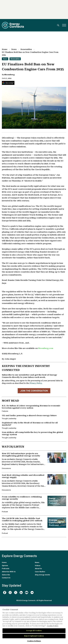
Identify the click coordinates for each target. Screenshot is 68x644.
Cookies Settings (34, 641)
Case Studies (40, 572)
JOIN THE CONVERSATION (34, 391)
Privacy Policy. (36, 383)
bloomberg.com (46, 348)
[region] (34, 625)
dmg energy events (42, 575)
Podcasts (6, 569)
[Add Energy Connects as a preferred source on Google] (8, 83)
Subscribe (6, 575)
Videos (38, 566)
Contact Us (6, 578)
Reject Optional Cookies (34, 636)
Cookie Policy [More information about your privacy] (53, 626)
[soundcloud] (32, 592)
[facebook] (5, 592)
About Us (38, 569)
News (14, 49)
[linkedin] (21, 592)
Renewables (26, 49)
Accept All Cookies (34, 631)
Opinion (5, 566)
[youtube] (27, 592)
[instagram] (10, 592)
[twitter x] (16, 592)
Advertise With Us (9, 572)
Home (5, 49)
